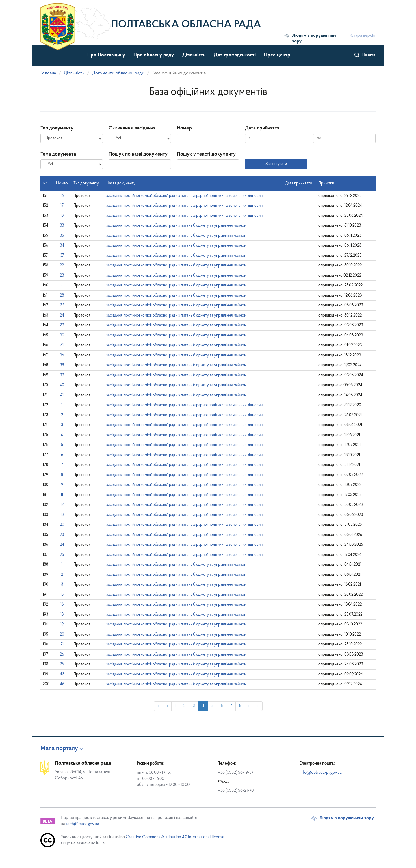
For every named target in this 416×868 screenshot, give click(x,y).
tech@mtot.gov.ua (82, 824)
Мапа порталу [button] (59, 749)
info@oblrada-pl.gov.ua (321, 773)
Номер (184, 128)
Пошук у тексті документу (206, 154)
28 (62, 296)
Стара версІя (363, 36)
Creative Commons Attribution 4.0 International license (175, 837)
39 (62, 375)
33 (62, 226)
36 (62, 355)
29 (62, 325)
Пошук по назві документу (138, 154)
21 (62, 644)
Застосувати (276, 164)
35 (62, 236)
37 (62, 256)
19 (62, 624)
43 (62, 674)
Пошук (369, 55)
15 (62, 595)
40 (62, 385)
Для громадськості (235, 55)
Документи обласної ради (118, 73)
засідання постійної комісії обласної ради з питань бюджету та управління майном (176, 226)
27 (62, 305)
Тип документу (57, 128)
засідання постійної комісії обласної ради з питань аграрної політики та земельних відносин (184, 196)
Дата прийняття (262, 128)
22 (62, 265)
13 (62, 515)
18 (62, 216)
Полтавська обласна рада (186, 25)
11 (62, 495)
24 (62, 315)
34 (62, 246)
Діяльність (194, 55)
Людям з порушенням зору (314, 38)
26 (62, 655)
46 (62, 684)
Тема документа (58, 154)
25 (62, 555)
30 (62, 335)
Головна (48, 73)
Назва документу (121, 183)
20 (62, 525)
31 (62, 345)
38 (62, 365)
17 (62, 206)
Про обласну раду (154, 55)
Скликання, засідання (132, 128)
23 (62, 276)
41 (62, 395)
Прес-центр (277, 55)
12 (62, 505)
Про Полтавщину (106, 55)
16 (62, 196)
